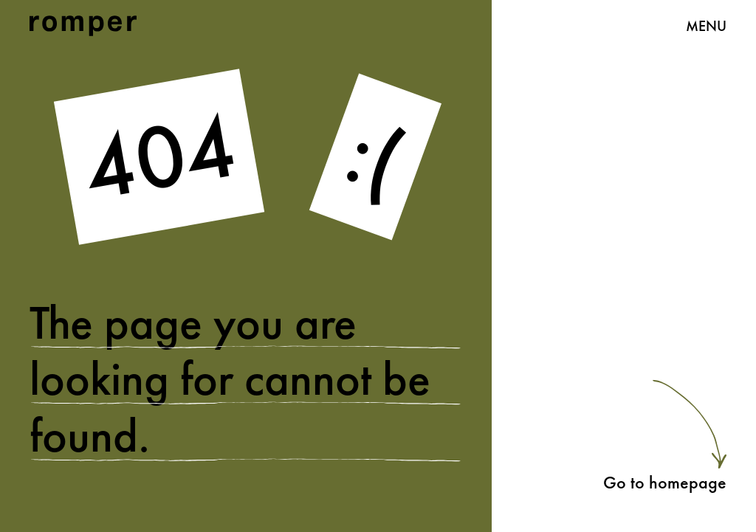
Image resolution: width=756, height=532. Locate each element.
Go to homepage (665, 482)
